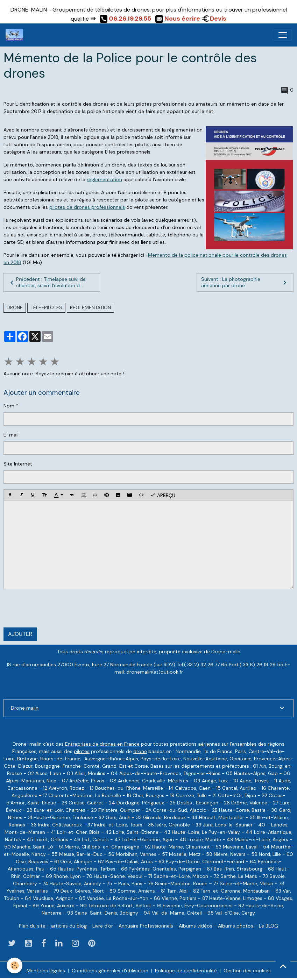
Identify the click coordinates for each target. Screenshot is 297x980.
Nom (9, 406)
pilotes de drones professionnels (87, 207)
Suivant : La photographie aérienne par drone (245, 282)
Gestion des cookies (247, 971)
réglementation (104, 179)
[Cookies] (15, 965)
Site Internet (18, 464)
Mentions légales (46, 971)
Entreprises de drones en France (102, 744)
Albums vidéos (196, 926)
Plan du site (32, 926)
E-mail (11, 435)
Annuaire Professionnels (146, 926)
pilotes (82, 751)
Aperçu (163, 495)
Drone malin (25, 708)
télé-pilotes (46, 307)
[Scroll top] (283, 966)
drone (15, 307)
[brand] (16, 35)
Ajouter (20, 634)
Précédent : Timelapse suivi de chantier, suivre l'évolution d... (47, 282)
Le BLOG (268, 926)
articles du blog (69, 926)
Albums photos (236, 926)
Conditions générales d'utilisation (110, 971)
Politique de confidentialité (186, 971)
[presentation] (57, 608)
